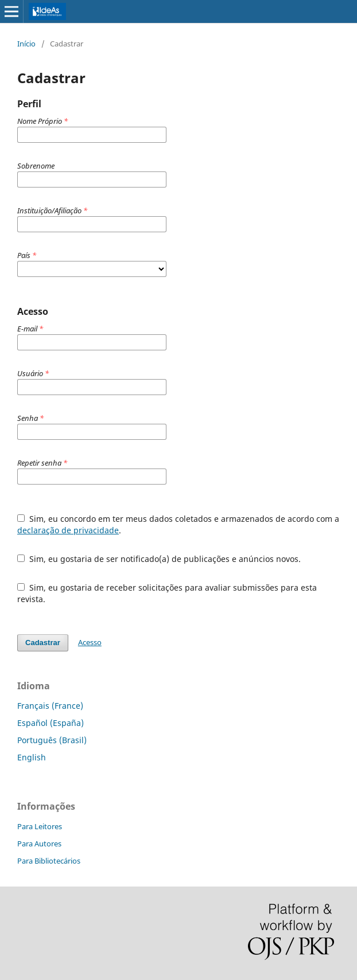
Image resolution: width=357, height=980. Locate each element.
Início (26, 44)
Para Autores (39, 844)
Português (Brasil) (52, 740)
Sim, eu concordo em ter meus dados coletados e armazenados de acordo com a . (178, 524)
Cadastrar (43, 643)
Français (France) (50, 706)
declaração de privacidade (68, 530)
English (32, 757)
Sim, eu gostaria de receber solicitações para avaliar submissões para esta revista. (167, 593)
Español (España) (51, 723)
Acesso (90, 642)
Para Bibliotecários (49, 861)
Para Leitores (40, 826)
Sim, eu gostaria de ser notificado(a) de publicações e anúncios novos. (159, 559)
